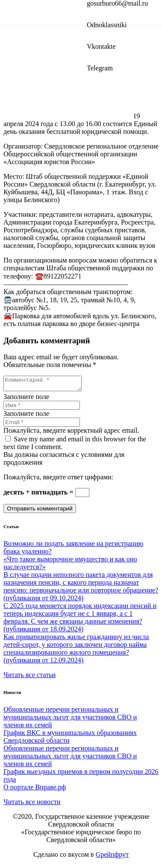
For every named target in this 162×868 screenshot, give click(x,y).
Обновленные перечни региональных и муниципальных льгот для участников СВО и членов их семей (70, 720)
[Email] (42, 425)
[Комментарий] (47, 385)
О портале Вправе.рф (35, 790)
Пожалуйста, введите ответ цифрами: (58, 480)
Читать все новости (32, 804)
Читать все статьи (30, 677)
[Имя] (42, 408)
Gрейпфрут (112, 857)
